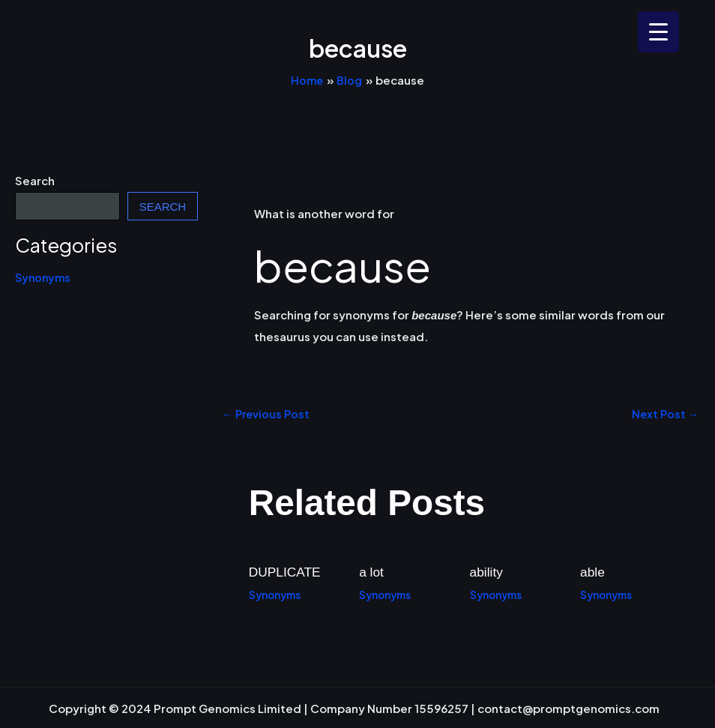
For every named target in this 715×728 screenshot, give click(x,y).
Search (35, 180)
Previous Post (267, 413)
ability (487, 572)
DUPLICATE (286, 572)
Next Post (664, 413)
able (593, 572)
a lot (372, 572)
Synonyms (44, 277)
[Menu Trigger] (658, 32)
